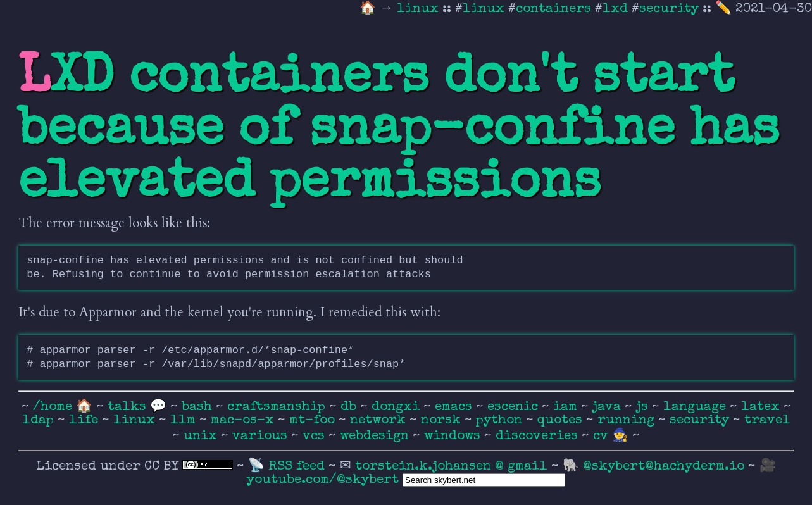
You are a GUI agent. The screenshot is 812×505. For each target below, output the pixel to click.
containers (553, 9)
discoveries (539, 436)
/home (53, 407)
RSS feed (298, 467)
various (262, 436)
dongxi (397, 407)
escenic (515, 407)
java (609, 407)
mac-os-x (244, 421)
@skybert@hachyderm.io (664, 467)
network (380, 421)
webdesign (376, 436)
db (350, 407)
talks (127, 407)
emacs (455, 407)
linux (420, 9)
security (669, 9)
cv (603, 436)
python (501, 421)
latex (762, 407)
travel (767, 421)
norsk (443, 421)
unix (202, 436)
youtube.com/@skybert (323, 480)
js (644, 407)
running (628, 421)
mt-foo (314, 421)
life (85, 421)
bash (199, 407)
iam (567, 407)
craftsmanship (278, 407)
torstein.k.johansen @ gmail (453, 467)
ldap (40, 421)
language (696, 407)
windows (454, 436)
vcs (315, 436)
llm (185, 421)
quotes (562, 421)
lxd (615, 9)
